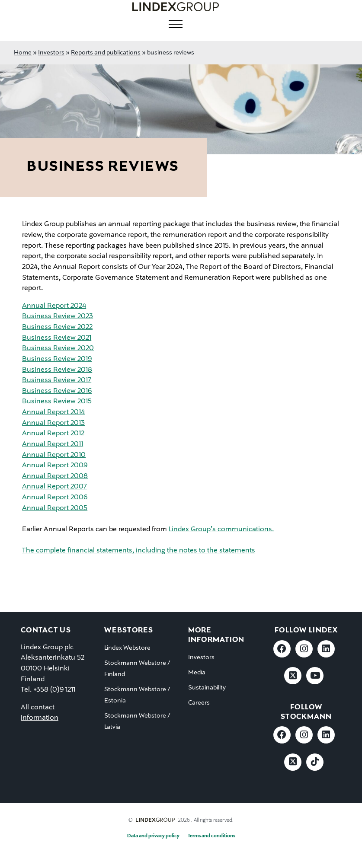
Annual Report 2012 (53, 434)
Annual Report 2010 (54, 455)
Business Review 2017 (57, 380)
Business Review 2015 (57, 402)
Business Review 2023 (58, 316)
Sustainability (207, 688)
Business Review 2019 (57, 359)
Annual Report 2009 (55, 466)
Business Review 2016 (57, 391)
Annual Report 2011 (53, 444)
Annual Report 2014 (53, 412)
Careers (199, 703)
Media (197, 673)
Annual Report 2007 (54, 487)
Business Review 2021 (57, 338)
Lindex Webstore (127, 648)
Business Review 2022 (57, 327)
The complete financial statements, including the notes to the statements (139, 551)
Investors (51, 53)
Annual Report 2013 (53, 423)
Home (23, 53)
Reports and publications (106, 53)
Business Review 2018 (57, 370)
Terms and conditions (211, 836)
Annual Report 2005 (55, 508)
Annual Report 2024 (54, 306)
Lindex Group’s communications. (221, 530)
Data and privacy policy (153, 836)
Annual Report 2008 (55, 476)
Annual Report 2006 (55, 498)
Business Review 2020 (58, 348)
